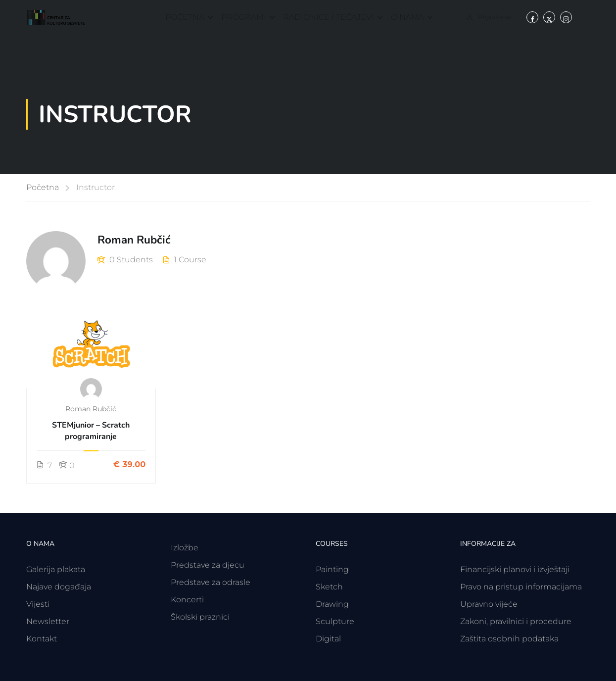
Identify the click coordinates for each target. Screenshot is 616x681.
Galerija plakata (56, 569)
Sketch (329, 587)
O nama (407, 17)
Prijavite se (495, 17)
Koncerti (187, 600)
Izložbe (185, 548)
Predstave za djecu (208, 565)
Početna (185, 17)
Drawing (332, 604)
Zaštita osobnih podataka (509, 639)
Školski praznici (200, 617)
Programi (244, 17)
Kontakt (42, 639)
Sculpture (335, 621)
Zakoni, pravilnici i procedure (516, 621)
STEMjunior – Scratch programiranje (91, 431)
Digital (328, 639)
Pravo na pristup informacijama (521, 587)
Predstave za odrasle (211, 582)
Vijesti (38, 604)
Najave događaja (59, 587)
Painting (332, 569)
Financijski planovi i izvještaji (515, 569)
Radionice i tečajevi (329, 17)
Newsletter (48, 621)
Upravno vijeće (489, 604)
